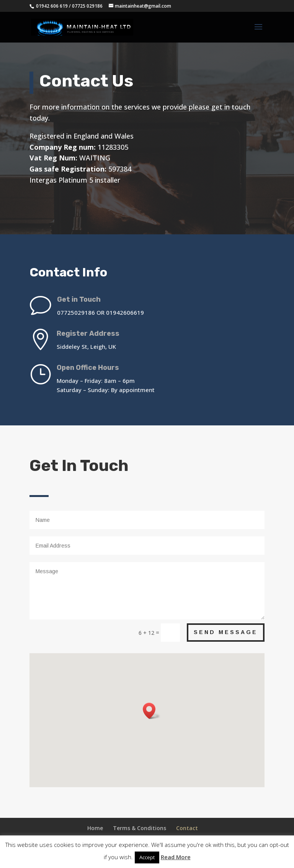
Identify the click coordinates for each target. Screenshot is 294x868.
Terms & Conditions (140, 828)
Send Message (226, 632)
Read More (176, 857)
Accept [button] (147, 857)
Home (95, 828)
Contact (187, 828)
